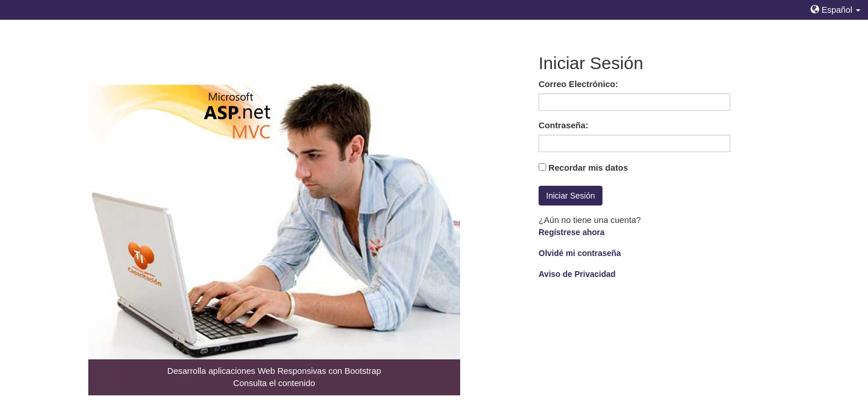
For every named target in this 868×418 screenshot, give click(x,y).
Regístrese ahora (572, 232)
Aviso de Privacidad (577, 274)
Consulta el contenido (274, 383)
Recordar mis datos (588, 168)
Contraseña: (564, 125)
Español (835, 10)
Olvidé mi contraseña (580, 253)
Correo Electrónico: (578, 84)
